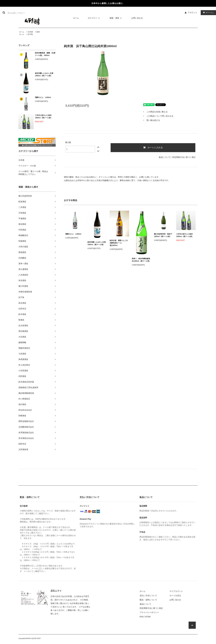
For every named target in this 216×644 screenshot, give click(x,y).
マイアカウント (176, 591)
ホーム (76, 18)
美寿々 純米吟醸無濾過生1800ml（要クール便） (141, 260)
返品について (164, 157)
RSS (142, 617)
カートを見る (175, 595)
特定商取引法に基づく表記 (184, 157)
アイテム (208, 13)
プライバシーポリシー (149, 612)
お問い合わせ (137, 18)
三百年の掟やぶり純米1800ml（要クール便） (44, 117)
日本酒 (30, 32)
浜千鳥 (30, 34)
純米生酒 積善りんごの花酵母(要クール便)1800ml (119, 243)
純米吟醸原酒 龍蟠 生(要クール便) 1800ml (45, 54)
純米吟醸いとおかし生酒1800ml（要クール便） (44, 74)
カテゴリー (94, 18)
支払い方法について (148, 595)
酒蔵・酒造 (116, 18)
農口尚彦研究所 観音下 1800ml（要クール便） (163, 235)
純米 (38, 32)
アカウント (192, 13)
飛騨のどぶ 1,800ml (43, 97)
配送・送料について (148, 600)
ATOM (148, 617)
